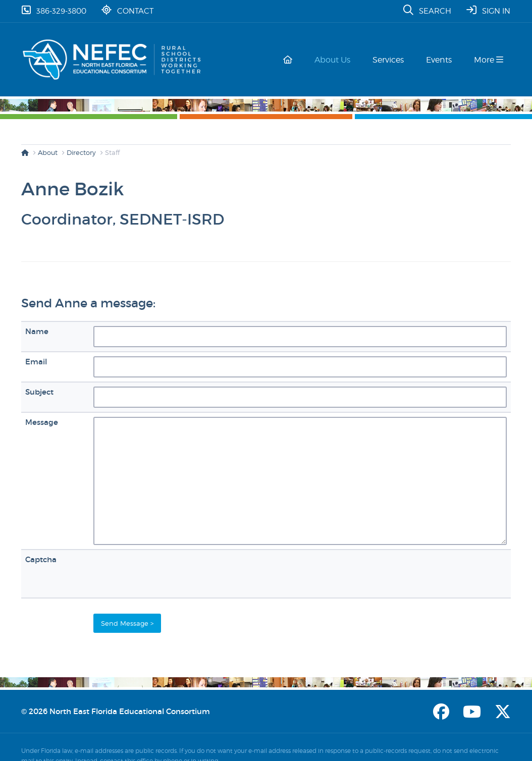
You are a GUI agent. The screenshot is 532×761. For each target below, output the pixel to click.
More (489, 60)
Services (392, 60)
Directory (81, 152)
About (48, 152)
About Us (338, 60)
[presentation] (170, 574)
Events (441, 60)
